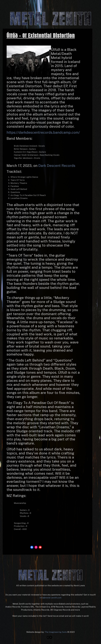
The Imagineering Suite (56, 632)
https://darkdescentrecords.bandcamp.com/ (43, 132)
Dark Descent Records (57, 166)
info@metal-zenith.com (50, 598)
